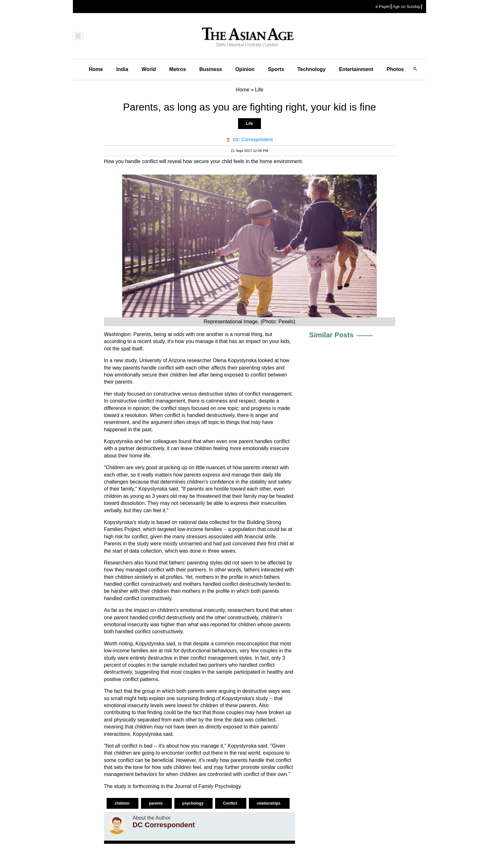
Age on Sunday (406, 7)
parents (156, 803)
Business (211, 69)
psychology (193, 803)
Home (96, 69)
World (149, 69)
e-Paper (383, 7)
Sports (276, 69)
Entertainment (356, 69)
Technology (312, 69)
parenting (249, 368)
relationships (269, 803)
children (123, 803)
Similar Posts (331, 335)
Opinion (245, 69)
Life (249, 124)
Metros (178, 69)
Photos (395, 69)
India (122, 69)
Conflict (231, 803)
